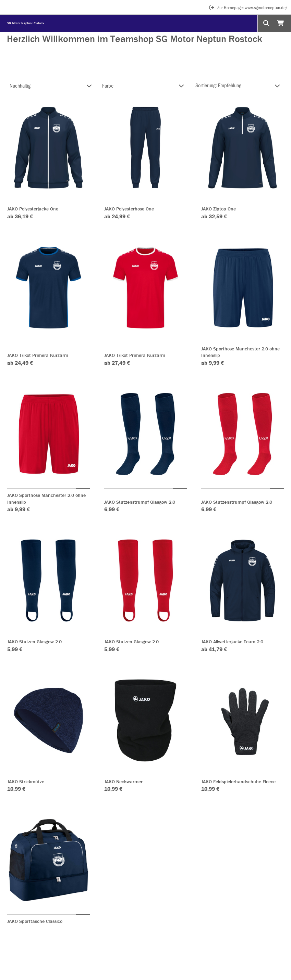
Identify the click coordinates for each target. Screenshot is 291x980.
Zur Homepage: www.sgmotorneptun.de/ (248, 7)
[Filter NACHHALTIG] (51, 86)
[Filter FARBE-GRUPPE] (144, 86)
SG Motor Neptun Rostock (26, 23)
